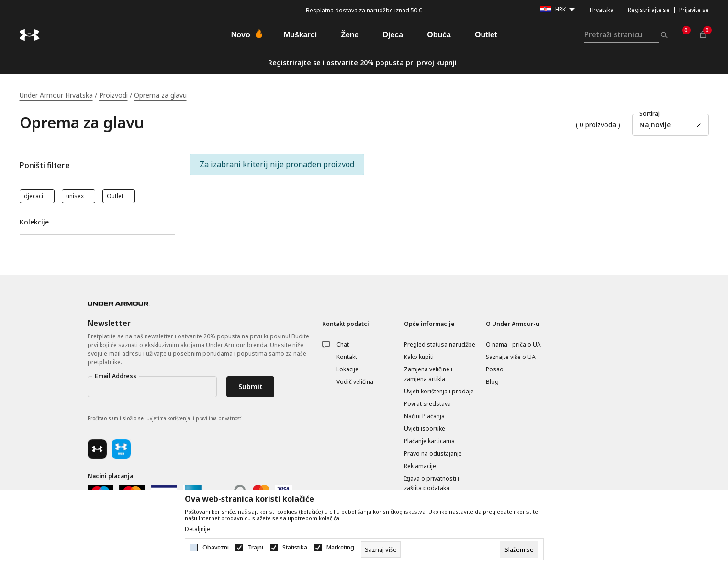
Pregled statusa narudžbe (440, 344)
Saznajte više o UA (511, 357)
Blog (492, 382)
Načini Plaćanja (424, 416)
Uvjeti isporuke (425, 429)
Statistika (295, 548)
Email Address (116, 376)
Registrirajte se (649, 10)
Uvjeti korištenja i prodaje (439, 391)
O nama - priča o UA (513, 344)
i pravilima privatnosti (218, 418)
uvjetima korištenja (168, 418)
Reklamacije (420, 466)
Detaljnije (197, 529)
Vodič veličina (355, 382)
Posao (495, 369)
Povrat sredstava (427, 404)
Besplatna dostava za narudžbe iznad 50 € (364, 10)
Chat (343, 344)
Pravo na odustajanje (433, 453)
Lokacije (347, 369)
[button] (97, 165)
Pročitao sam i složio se (165, 419)
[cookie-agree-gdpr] (519, 549)
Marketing (340, 548)
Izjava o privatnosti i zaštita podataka (431, 483)
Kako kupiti (419, 357)
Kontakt (347, 357)
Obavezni (216, 548)
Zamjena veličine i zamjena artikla (428, 374)
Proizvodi (113, 95)
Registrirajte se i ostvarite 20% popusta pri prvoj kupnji (362, 62)
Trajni (256, 548)
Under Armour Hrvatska (56, 95)
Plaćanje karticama (429, 441)
